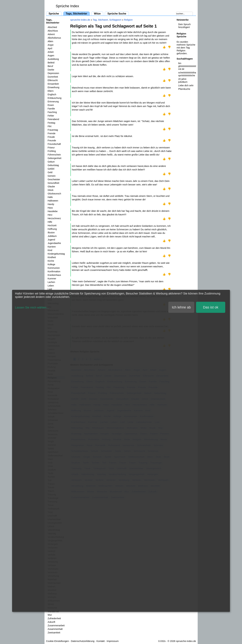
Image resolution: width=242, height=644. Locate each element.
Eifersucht (53, 80)
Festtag (52, 123)
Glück (51, 190)
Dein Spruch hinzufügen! (185, 26)
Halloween (53, 201)
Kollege (52, 264)
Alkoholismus (54, 38)
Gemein (52, 176)
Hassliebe (53, 211)
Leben (51, 286)
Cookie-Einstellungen (58, 641)
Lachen (51, 282)
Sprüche (54, 14)
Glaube (51, 187)
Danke (51, 70)
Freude (51, 137)
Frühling (52, 151)
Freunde (52, 140)
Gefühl (51, 169)
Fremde (52, 133)
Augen (51, 56)
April (50, 48)
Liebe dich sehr (186, 85)
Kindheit (52, 257)
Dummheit (53, 77)
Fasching (52, 112)
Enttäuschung (55, 98)
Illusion (51, 233)
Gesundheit (54, 183)
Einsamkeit (53, 84)
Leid (50, 289)
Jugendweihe (54, 243)
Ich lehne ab (181, 307)
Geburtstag (53, 165)
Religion (128, 20)
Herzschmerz (54, 218)
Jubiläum (52, 236)
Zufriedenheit (54, 618)
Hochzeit (52, 225)
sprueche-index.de (80, 20)
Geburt (51, 162)
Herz (50, 215)
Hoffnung (52, 229)
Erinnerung (53, 102)
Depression (53, 73)
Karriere (52, 247)
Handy (51, 204)
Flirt (50, 126)
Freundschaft (54, 144)
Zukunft (52, 622)
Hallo (50, 197)
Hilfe (50, 222)
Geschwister (54, 179)
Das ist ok (211, 307)
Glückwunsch (54, 194)
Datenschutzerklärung (83, 641)
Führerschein (54, 155)
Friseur (51, 148)
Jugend (51, 240)
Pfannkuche (184, 89)
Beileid (51, 63)
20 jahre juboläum (183, 80)
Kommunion (54, 268)
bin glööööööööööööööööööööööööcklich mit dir (187, 66)
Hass (50, 208)
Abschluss (53, 31)
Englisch (52, 94)
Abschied (52, 27)
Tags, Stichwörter (77, 14)
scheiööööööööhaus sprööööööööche (187, 74)
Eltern (51, 91)
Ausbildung (53, 59)
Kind (50, 250)
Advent (51, 34)
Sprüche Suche (117, 14)
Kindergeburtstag (56, 254)
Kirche (51, 261)
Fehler (51, 116)
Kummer (52, 279)
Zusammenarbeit (56, 625)
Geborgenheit (55, 158)
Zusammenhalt (55, 629)
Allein (50, 41)
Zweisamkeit (54, 633)
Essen (51, 105)
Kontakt (101, 641)
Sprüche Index (67, 6)
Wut (50, 615)
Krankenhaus (54, 275)
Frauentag (53, 130)
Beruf (50, 66)
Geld (50, 172)
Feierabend (53, 119)
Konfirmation (54, 271)
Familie (51, 109)
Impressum (113, 641)
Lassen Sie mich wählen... (32, 308)
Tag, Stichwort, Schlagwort (107, 20)
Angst (51, 45)
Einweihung (54, 87)
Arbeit (51, 52)
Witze (97, 14)
